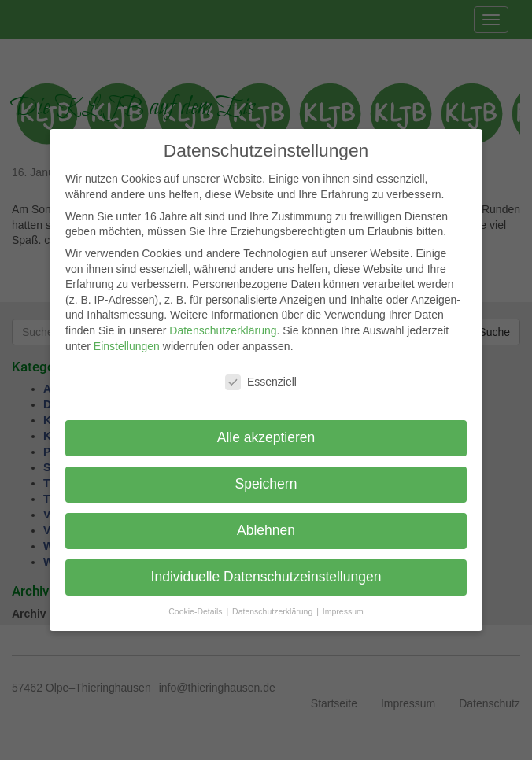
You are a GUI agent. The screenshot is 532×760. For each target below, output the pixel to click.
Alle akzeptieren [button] (266, 437)
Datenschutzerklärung (223, 330)
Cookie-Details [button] (196, 611)
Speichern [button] (266, 484)
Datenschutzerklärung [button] (273, 611)
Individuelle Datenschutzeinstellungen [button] (266, 577)
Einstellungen (127, 346)
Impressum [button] (343, 611)
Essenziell (261, 382)
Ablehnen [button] (266, 530)
